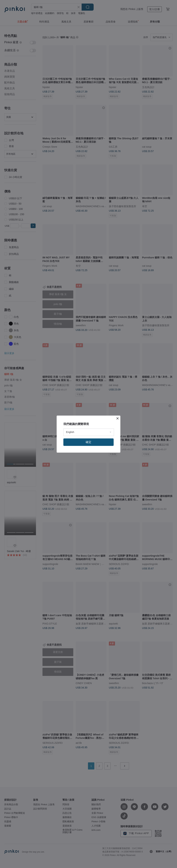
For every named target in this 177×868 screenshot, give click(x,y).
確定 (88, 442)
